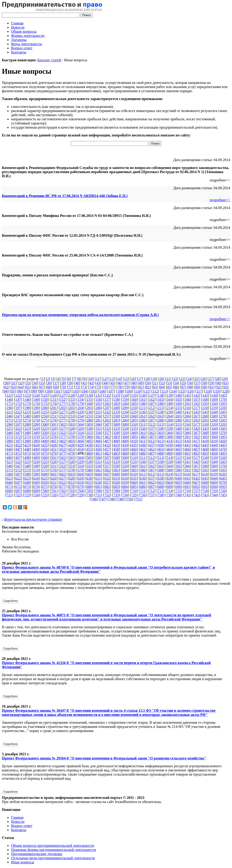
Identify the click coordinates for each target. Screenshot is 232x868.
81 (141, 387)
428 (71, 445)
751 (138, 499)
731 (98, 495)
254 (80, 416)
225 (45, 412)
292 (196, 420)
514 (169, 458)
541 (187, 462)
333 (116, 429)
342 (196, 429)
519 (214, 458)
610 (134, 474)
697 (18, 491)
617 (196, 474)
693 (205, 487)
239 (169, 412)
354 (80, 433)
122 (18, 395)
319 (214, 424)
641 (187, 478)
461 (143, 449)
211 (143, 408)
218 (205, 408)
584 (125, 470)
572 (18, 470)
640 (178, 478)
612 (152, 474)
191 (187, 404)
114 (173, 391)
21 (168, 379)
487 (152, 453)
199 (36, 408)
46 (120, 383)
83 (155, 387)
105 (93, 391)
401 (54, 441)
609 (125, 474)
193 (205, 404)
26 (203, 379)
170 (223, 400)
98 (34, 391)
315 (178, 424)
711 (143, 491)
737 (152, 495)
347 (18, 433)
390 (178, 437)
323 (27, 429)
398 (27, 441)
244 (214, 412)
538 (161, 462)
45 (112, 383)
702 (63, 491)
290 (178, 420)
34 (35, 383)
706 (98, 491)
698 (27, 491)
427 (63, 445)
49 (141, 383)
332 (107, 429)
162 (152, 400)
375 (45, 437)
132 (107, 395)
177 (63, 404)
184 (125, 404)
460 (134, 449)
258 (116, 416)
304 (80, 424)
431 (98, 445)
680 (89, 487)
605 (89, 474)
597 (18, 474)
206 (98, 408)
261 (143, 416)
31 (14, 383)
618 (205, 474)
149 (36, 400)
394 (214, 437)
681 (98, 487)
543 (205, 462)
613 (160, 474)
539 (169, 462)
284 (125, 420)
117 (199, 391)
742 (196, 495)
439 (169, 445)
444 (214, 445)
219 (214, 408)
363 (161, 433)
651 (54, 483)
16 (133, 379)
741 (187, 495)
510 (134, 458)
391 (187, 437)
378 (71, 437)
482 (107, 453)
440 (178, 445)
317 (196, 424)
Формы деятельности (28, 36)
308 (116, 424)
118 (208, 391)
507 (107, 458)
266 (187, 416)
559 (125, 466)
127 (63, 395)
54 (176, 383)
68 (49, 387)
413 (160, 441)
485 (134, 453)
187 (152, 404)
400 (45, 441)
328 (71, 429)
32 (21, 383)
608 (116, 474)
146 (9, 400)
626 (54, 478)
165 (178, 400)
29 (225, 379)
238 (161, 412)
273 (27, 420)
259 (125, 416)
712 (152, 491)
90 (204, 387)
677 (63, 487)
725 (45, 495)
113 (164, 391)
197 (18, 408)
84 (162, 387)
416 (187, 441)
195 (223, 404)
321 (9, 429)
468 (205, 449)
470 (223, 449)
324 (36, 429)
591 (187, 470)
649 (36, 483)
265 (178, 416)
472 (18, 453)
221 (9, 412)
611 (143, 474)
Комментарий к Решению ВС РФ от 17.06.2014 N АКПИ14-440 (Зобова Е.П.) (65, 196)
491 (187, 453)
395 (223, 437)
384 (125, 437)
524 (36, 462)
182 (107, 404)
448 (27, 449)
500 (45, 458)
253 (71, 416)
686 (143, 487)
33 (28, 383)
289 (169, 420)
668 (205, 483)
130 (89, 395)
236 (143, 412)
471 (9, 453)
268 (205, 416)
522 (18, 462)
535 (134, 462)
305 (89, 424)
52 (162, 383)
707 (107, 491)
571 (9, 470)
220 (223, 408)
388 (161, 437)
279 (80, 420)
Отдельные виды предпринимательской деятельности (53, 858)
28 (218, 379)
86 (176, 387)
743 (205, 495)
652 (63, 483)
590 (178, 470)
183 (116, 404)
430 (89, 445)
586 (143, 470)
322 (18, 429)
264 (169, 416)
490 (178, 453)
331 (98, 429)
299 (36, 424)
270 (223, 416)
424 (36, 445)
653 (71, 483)
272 (18, 420)
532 (107, 462)
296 (9, 424)
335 (134, 429)
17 (140, 379)
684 (125, 487)
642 (196, 478)
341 (187, 429)
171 (9, 404)
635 (134, 478)
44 (106, 383)
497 (18, 458)
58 (204, 383)
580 (89, 470)
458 (116, 449)
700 (45, 491)
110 (138, 391)
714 (169, 491)
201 (54, 408)
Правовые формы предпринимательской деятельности (54, 850)
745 (223, 495)
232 (107, 412)
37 (56, 383)
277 (63, 420)
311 (143, 424)
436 (143, 445)
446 (9, 449)
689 (169, 487)
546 (9, 466)
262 (152, 416)
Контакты (19, 52)
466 (187, 449)
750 (129, 499)
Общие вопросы (24, 31)
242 (196, 412)
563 (161, 466)
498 (27, 458)
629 (80, 478)
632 (107, 478)
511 (143, 458)
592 (196, 470)
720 (223, 491)
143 (205, 395)
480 (89, 453)
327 (63, 429)
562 (152, 466)
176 (54, 404)
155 (89, 400)
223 (27, 412)
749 (120, 499)
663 (161, 483)
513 (160, 458)
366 (187, 433)
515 (178, 458)
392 (196, 437)
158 (116, 400)
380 (89, 437)
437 (152, 445)
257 (107, 416)
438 (161, 445)
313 (160, 424)
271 (9, 420)
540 (178, 462)
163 (161, 400)
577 (63, 470)
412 (152, 441)
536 (143, 462)
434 (125, 445)
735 (134, 495)
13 (112, 379)
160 (134, 400)
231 (98, 412)
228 (71, 412)
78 (120, 387)
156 (98, 400)
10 (91, 379)
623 (27, 478)
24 (189, 379)
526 (54, 462)
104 (85, 391)
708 (116, 491)
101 (58, 391)
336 (143, 429)
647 (18, 483)
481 (98, 453)
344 (214, 429)
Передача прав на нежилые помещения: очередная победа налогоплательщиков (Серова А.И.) (80, 315)
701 (54, 491)
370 (223, 433)
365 (178, 433)
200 (45, 408)
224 (36, 412)
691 (187, 487)
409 (125, 441)
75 (98, 387)
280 (89, 420)
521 (9, 462)
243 (205, 412)
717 (196, 491)
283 (116, 420)
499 (36, 458)
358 (116, 433)
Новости (18, 27)
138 (161, 395)
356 (98, 433)
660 (134, 483)
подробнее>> (220, 200)
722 (18, 495)
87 (183, 387)
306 (98, 424)
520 (223, 458)
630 (89, 478)
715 (178, 491)
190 (178, 404)
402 (63, 441)
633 (116, 478)
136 (143, 395)
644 (214, 478)
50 (148, 383)
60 (218, 383)
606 (98, 474)
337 (152, 429)
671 (9, 487)
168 (205, 400)
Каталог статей (49, 60)
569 (214, 466)
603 (72, 474)
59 (211, 383)
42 (91, 383)
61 (226, 383)
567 (196, 466)
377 (63, 437)
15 (126, 379)
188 (161, 404)
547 (18, 466)
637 (152, 478)
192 (196, 404)
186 (143, 404)
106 (102, 391)
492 (196, 453)
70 (63, 387)
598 (27, 474)
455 (89, 449)
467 (196, 449)
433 (116, 445)
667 (196, 483)
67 (42, 387)
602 (63, 474)
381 (98, 437)
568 (205, 466)
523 (27, 462)
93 (226, 387)
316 (187, 424)
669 (214, 483)
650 (45, 483)
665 (178, 483)
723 (27, 495)
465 (178, 449)
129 (80, 395)
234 (125, 412)
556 (98, 466)
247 (18, 416)
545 (223, 462)
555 (89, 466)
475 (45, 453)
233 (116, 412)
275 (45, 420)
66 (35, 387)
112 (155, 391)
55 (183, 383)
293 (205, 420)
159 (125, 400)
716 (187, 491)
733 (116, 495)
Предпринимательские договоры (37, 854)
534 (125, 462)
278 (71, 420)
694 (214, 487)
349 (36, 433)
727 (63, 495)
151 (54, 400)
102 (67, 391)
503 (72, 458)
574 (36, 470)
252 (63, 416)
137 (152, 395)
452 (63, 449)
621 (9, 478)
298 (27, 424)
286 (143, 420)
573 (27, 470)
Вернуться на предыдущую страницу (33, 519)
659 (125, 483)
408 (116, 441)
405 (89, 441)
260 (134, 416)
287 (152, 420)
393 (205, 437)
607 (107, 474)
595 (223, 470)
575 (45, 470)
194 (214, 404)
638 (161, 478)
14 (119, 379)
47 (126, 383)
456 (98, 449)
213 (160, 408)
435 (134, 445)
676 (54, 487)
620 (223, 474)
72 (77, 387)
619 (214, 474)
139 (169, 395)
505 (89, 458)
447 (18, 449)
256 (98, 416)
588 (161, 470)
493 (205, 453)
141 (187, 395)
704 (80, 491)
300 (45, 424)
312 (152, 424)
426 (54, 445)
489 (169, 453)
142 (196, 395)
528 (71, 462)
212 (152, 408)
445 (223, 445)
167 (196, 400)
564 (169, 466)
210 (134, 408)
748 (112, 499)
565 (178, 466)
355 (89, 433)
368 (205, 433)
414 (169, 441)
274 (36, 420)
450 (45, 449)
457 (107, 449)
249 (36, 416)
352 (63, 433)
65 (28, 387)
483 (116, 453)
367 (196, 433)
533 (116, 462)
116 (190, 391)
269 (214, 416)
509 (125, 458)
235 (134, 412)
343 (205, 429)
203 (72, 408)
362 (152, 433)
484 (125, 453)
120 (226, 391)
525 (45, 462)
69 (56, 387)
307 (107, 424)
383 (116, 437)
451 (54, 449)
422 (18, 445)
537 (152, 462)
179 (80, 404)
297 (18, 424)
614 (169, 474)
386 (143, 437)
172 (18, 404)
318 (205, 424)
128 (71, 395)
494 (214, 453)
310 (134, 424)
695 (223, 487)
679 (80, 487)
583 (116, 470)
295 (223, 420)
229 (80, 412)
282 (107, 420)
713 (160, 491)
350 (45, 433)
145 (223, 395)
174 (36, 404)
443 (205, 445)
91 (211, 387)
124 (36, 395)
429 (80, 445)
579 (80, 470)
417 (196, 441)
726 (54, 495)
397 (18, 441)
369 (214, 433)
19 (154, 379)
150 (45, 400)
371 (9, 437)
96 (20, 391)
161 (143, 400)
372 (18, 437)
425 (45, 445)
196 (9, 408)
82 (148, 387)
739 (169, 495)
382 (107, 437)
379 (80, 437)
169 (214, 400)
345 (223, 429)
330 (89, 429)
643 (205, 478)
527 (63, 462)
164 (169, 400)
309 (125, 424)
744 (214, 495)
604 (80, 474)
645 (223, 478)
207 (107, 408)
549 (36, 466)
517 (196, 458)
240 (178, 412)
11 (98, 379)
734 (125, 495)
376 (54, 437)
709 (125, 491)
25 (197, 379)
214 (169, 408)
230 (89, 412)
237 (152, 412)
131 (98, 395)
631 (98, 478)
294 (214, 420)
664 (169, 483)
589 (169, 470)
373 (27, 437)
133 (116, 395)
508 (116, 458)
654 (80, 483)
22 (175, 379)
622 (18, 478)
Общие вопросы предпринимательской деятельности (53, 846)
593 (205, 470)
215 (178, 408)
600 (45, 474)
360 (134, 433)
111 (147, 391)
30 (6, 383)
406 (98, 441)
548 (27, 466)
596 (9, 474)
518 (205, 458)
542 (196, 462)
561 (143, 466)
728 (71, 495)
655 (89, 483)
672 (18, 487)
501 (54, 458)
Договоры (19, 40)
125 (45, 395)
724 (36, 495)
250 (45, 416)
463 (161, 449)
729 (80, 495)
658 (116, 483)
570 (223, 466)
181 (98, 404)
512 (152, 458)
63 (14, 387)
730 (89, 495)
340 (178, 429)
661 (143, 483)
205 (89, 408)
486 (143, 453)
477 (63, 453)
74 (91, 387)
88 (190, 387)
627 (63, 478)
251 (54, 416)
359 (125, 433)
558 (116, 466)
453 (71, 449)
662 (152, 483)
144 (214, 395)
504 (80, 458)
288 (161, 420)
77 (112, 387)
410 (134, 441)
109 (129, 391)
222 (18, 412)
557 (107, 466)
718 (205, 491)
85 (169, 387)
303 (72, 424)
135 (134, 395)
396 (9, 441)
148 (27, 400)
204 (80, 408)
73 (84, 387)
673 (27, 487)
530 (89, 462)
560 (134, 466)
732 (107, 495)
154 (80, 400)
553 (71, 466)
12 (105, 379)
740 (178, 495)
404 (80, 441)
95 (13, 391)
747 (103, 499)
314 (169, 424)
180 (89, 404)
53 (169, 383)
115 (181, 391)
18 (147, 379)
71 (70, 387)
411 (143, 441)
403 (72, 441)
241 (187, 412)
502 (63, 458)
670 (223, 483)
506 (98, 458)
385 (134, 437)
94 (6, 391)
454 (80, 449)
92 (218, 387)
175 (45, 404)
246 (9, 416)
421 (9, 445)
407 (107, 441)
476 (54, 453)
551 (54, 466)
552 (63, 466)
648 (27, 483)
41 (84, 383)
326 (54, 429)
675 (45, 487)
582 (107, 470)
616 (187, 474)
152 (63, 400)
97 (27, 391)
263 (161, 416)
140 (178, 395)
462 (152, 449)
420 (223, 441)
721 (9, 495)
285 (134, 420)
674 (36, 487)
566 (187, 466)
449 (36, 449)
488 (161, 453)
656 (98, 483)
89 (197, 387)
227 (63, 412)
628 (71, 478)
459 (125, 449)
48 (134, 383)
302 (63, 424)
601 (54, 474)
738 (161, 495)
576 (54, 470)
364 (169, 433)
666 (187, 483)
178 (71, 404)
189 (169, 404)
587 (152, 470)
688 (161, 487)
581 (98, 470)
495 (223, 453)
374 (36, 437)
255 (89, 416)
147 (18, 400)
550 (45, 466)
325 (45, 429)
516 (187, 458)
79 (126, 387)
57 (197, 383)
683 (116, 487)
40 (77, 383)
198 (27, 408)
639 (169, 478)
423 (27, 445)
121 (9, 395)
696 (9, 491)
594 (214, 470)
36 (49, 383)
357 (107, 433)
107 (111, 391)
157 (107, 400)
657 (107, 483)
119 (217, 391)
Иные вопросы (23, 862)
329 (80, 429)
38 (63, 383)
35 (42, 383)
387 (152, 437)
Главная (17, 23)
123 (27, 395)
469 (214, 449)
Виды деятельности (26, 44)
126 (54, 395)
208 (116, 408)
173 (27, 404)
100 (49, 391)
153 (71, 400)
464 (169, 449)
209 (125, 408)
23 (182, 379)
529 (80, 462)
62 (6, 387)
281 (98, 420)
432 (107, 445)
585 (134, 470)
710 (134, 491)
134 (125, 395)
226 (54, 412)
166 (187, 400)
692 (196, 487)
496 (9, 458)
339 (169, 429)
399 (36, 441)
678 (71, 487)
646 (9, 483)
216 (187, 408)
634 (125, 478)
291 (187, 420)
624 (36, 478)
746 (94, 499)
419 (214, 441)
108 (120, 391)
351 (54, 433)
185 (134, 404)
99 (41, 391)
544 (214, 462)
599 (36, 474)
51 (155, 383)
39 (70, 383)
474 (36, 453)
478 (71, 453)
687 (152, 487)
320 (223, 424)
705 (89, 491)
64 (21, 387)
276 (54, 420)
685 (134, 487)
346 (9, 433)
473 (27, 453)
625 (45, 478)
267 (196, 416)
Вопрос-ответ (22, 48)
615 (178, 474)
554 (80, 466)
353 (71, 433)
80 (134, 387)
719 (214, 491)
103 (76, 391)
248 (27, 416)
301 (54, 424)
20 (161, 379)
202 (63, 408)
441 (187, 445)
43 (98, 383)
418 (205, 441)
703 (72, 491)
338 (161, 429)
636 (143, 478)
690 (178, 487)
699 (36, 491)
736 (143, 495)
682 (107, 487)
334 (125, 429)
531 (98, 462)
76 (106, 387)
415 (178, 441)
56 (190, 383)
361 (143, 433)
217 (196, 408)
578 (71, 470)
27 (211, 379)
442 (196, 445)
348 (27, 433)
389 (169, 437)
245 (223, 412)
